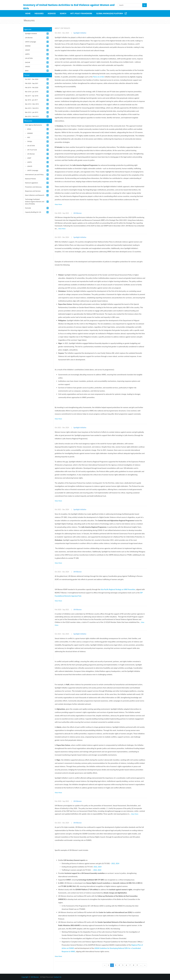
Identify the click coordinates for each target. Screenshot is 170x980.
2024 (117, 863)
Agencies (52, 13)
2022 (113, 863)
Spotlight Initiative (80, 33)
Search (63, 13)
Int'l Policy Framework (81, 13)
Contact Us (57, 977)
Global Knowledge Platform (110, 13)
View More (58, 204)
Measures (39, 13)
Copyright (25, 977)
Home (28, 13)
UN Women (77, 213)
